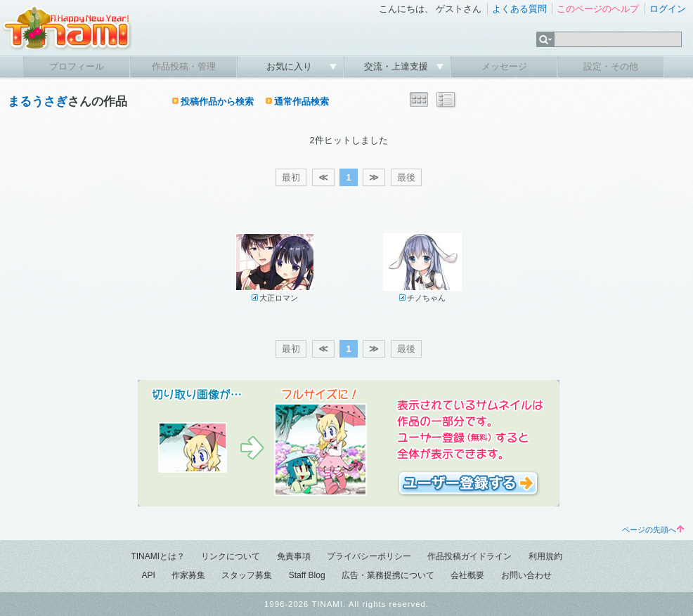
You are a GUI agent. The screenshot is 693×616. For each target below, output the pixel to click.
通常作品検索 (302, 101)
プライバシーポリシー (369, 556)
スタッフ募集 (247, 575)
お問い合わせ (526, 575)
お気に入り (291, 66)
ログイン (668, 9)
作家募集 (188, 575)
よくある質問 (519, 9)
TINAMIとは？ (158, 556)
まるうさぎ (38, 101)
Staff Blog (307, 575)
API (148, 575)
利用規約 (545, 556)
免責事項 (294, 556)
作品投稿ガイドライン (469, 556)
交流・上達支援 (397, 66)
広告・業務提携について (388, 575)
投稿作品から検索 (217, 101)
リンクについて (231, 556)
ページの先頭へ (653, 530)
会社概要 (467, 575)
